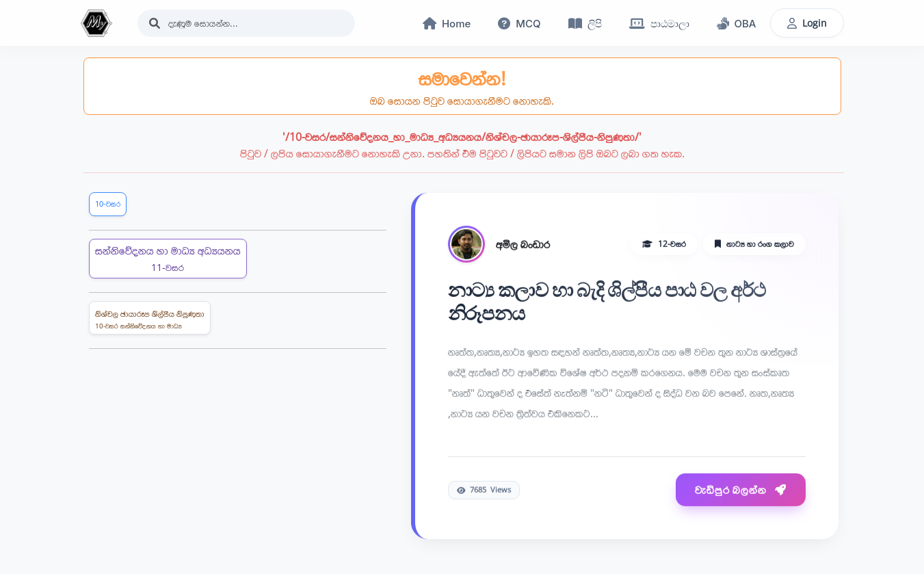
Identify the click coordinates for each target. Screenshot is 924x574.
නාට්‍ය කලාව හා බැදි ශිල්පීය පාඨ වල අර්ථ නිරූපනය (607, 302)
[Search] (246, 23)
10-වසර (108, 204)
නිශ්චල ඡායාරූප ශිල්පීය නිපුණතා (150, 319)
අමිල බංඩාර (523, 245)
